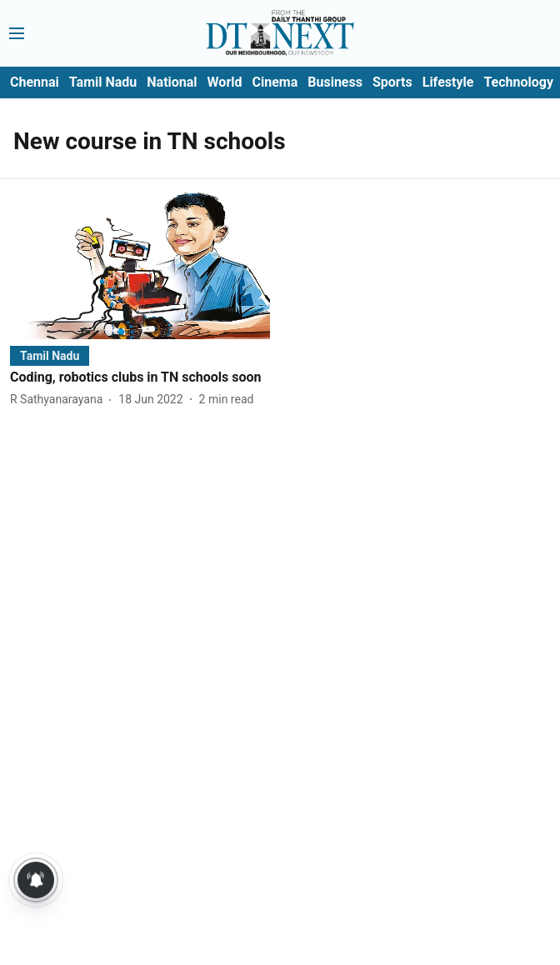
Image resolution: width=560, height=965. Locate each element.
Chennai (35, 82)
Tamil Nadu (103, 82)
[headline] (140, 378)
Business (335, 82)
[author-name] (60, 400)
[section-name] (50, 355)
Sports (392, 82)
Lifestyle (448, 82)
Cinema (275, 82)
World (225, 82)
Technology (518, 82)
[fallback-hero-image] (140, 266)
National (172, 82)
